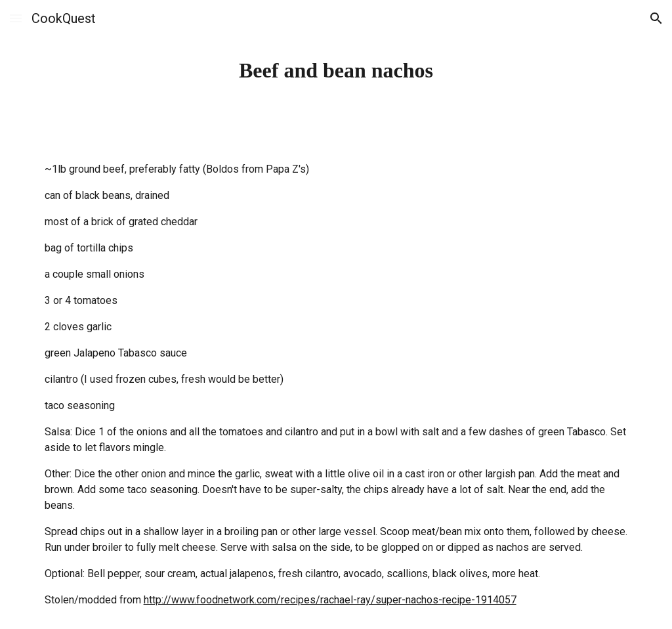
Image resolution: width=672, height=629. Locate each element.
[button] (16, 18)
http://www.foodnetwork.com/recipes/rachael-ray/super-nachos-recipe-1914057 (330, 600)
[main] (336, 70)
